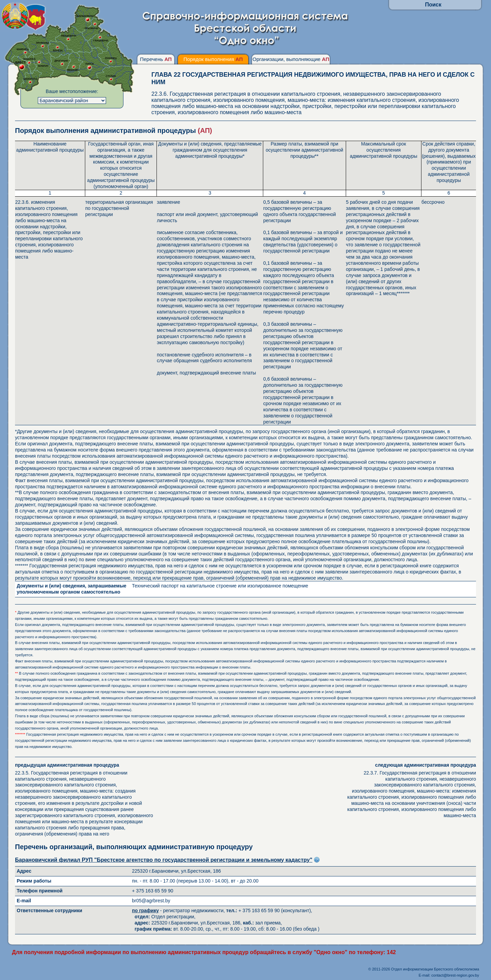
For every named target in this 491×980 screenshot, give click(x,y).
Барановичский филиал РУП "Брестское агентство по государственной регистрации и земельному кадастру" (164, 860)
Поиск (433, 5)
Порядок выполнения (213, 59)
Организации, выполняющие (291, 59)
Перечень (156, 59)
